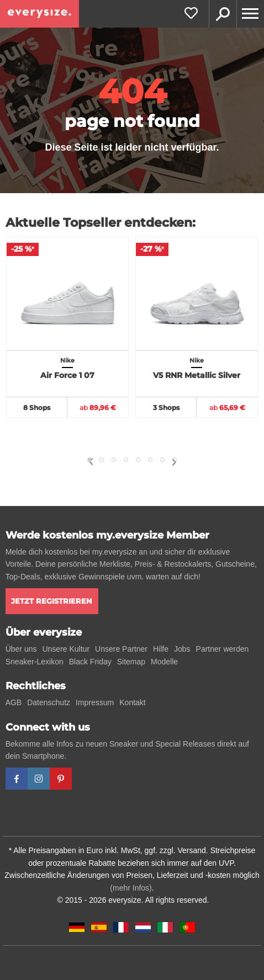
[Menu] (250, 14)
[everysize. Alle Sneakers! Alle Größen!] (39, 14)
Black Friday (90, 662)
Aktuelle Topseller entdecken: (101, 223)
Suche (223, 14)
